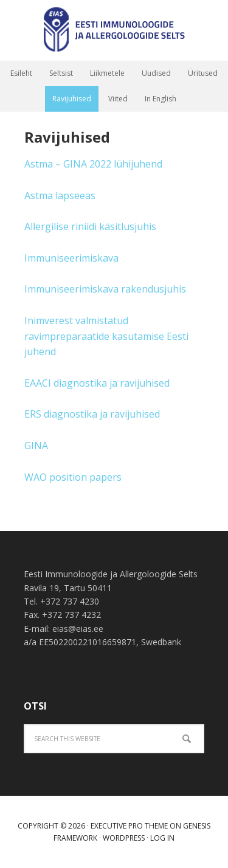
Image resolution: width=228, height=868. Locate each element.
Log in (162, 838)
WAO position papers (73, 477)
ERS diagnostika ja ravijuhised (92, 414)
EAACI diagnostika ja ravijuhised (97, 383)
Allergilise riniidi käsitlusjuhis (90, 226)
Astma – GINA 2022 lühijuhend (93, 164)
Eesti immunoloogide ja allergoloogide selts (114, 30)
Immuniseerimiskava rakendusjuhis (105, 289)
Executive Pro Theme (129, 826)
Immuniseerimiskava (71, 258)
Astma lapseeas (60, 195)
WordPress (124, 838)
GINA (36, 446)
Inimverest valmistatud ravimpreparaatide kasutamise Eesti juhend (106, 336)
